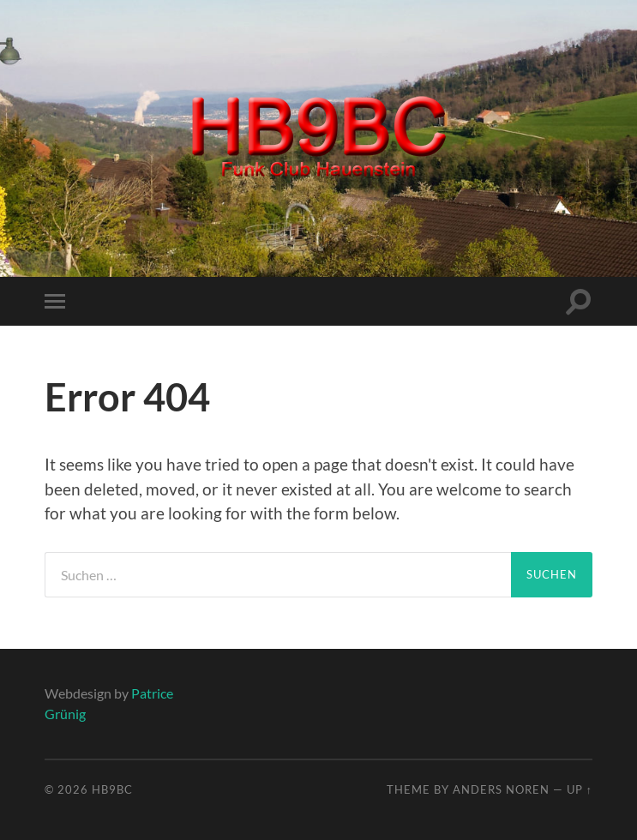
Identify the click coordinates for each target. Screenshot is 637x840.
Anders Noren (501, 789)
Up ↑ (580, 789)
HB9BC (112, 789)
